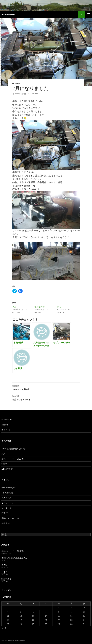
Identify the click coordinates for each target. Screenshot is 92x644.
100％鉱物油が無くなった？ (14, 449)
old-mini (16, 83)
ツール (4, 508)
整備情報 (5, 425)
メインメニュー (89, 14)
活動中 (4, 464)
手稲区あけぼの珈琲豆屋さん (14, 558)
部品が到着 (40, 307)
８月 (14, 307)
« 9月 (4, 628)
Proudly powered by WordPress (13, 641)
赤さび (4, 565)
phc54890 (34, 94)
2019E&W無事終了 (46, 387)
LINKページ (6, 430)
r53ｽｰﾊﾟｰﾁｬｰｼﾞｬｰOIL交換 (13, 459)
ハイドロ (5, 572)
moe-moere (8, 14)
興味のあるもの (8, 518)
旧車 (3, 513)
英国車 (4, 523)
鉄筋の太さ (6, 579)
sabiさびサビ (7, 469)
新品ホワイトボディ (46, 398)
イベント (5, 503)
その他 (4, 498)
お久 (59, 307)
